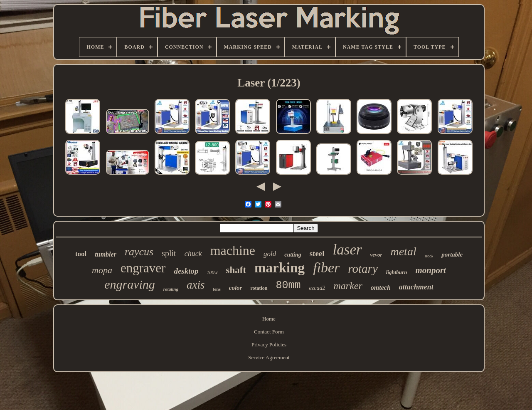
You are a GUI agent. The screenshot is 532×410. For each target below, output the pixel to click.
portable (452, 254)
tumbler (106, 254)
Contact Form (269, 332)
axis (196, 285)
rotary (363, 269)
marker (348, 286)
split (169, 253)
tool (81, 254)
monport (431, 270)
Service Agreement (269, 357)
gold (270, 254)
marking (280, 268)
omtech (381, 288)
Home (269, 319)
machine (233, 250)
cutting (293, 255)
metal (403, 251)
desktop (186, 271)
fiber (326, 268)
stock (429, 256)
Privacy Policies (269, 345)
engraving (130, 284)
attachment (416, 287)
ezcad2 (317, 288)
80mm (288, 285)
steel (317, 253)
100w (212, 272)
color (236, 288)
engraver (143, 268)
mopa (102, 270)
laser (347, 250)
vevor (376, 255)
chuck (193, 254)
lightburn (397, 272)
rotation (259, 288)
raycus (139, 252)
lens (217, 289)
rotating (171, 289)
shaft (236, 270)
